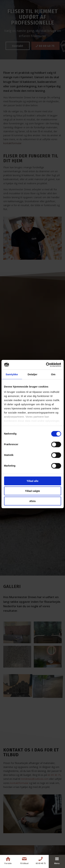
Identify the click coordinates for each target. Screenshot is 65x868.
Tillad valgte (32, 491)
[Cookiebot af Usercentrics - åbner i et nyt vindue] (46, 365)
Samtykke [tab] (12, 374)
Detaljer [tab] (33, 374)
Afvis (32, 501)
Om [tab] (53, 374)
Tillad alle (32, 481)
